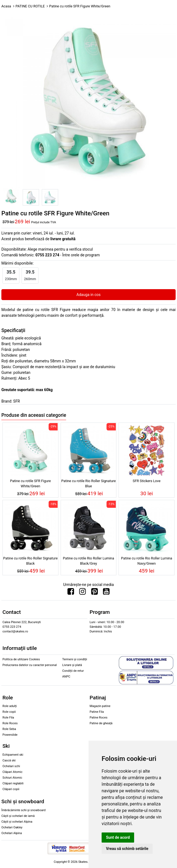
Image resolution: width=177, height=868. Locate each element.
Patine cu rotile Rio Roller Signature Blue (88, 483)
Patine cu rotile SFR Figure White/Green (30, 483)
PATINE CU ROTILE (30, 6)
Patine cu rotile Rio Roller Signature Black (30, 561)
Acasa (6, 6)
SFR (17, 401)
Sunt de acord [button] (118, 837)
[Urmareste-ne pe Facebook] (71, 593)
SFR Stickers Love (147, 481)
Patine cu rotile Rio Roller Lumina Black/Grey (88, 561)
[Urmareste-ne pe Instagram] (82, 593)
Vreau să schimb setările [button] (127, 849)
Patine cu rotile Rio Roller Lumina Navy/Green (147, 561)
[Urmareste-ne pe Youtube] (106, 593)
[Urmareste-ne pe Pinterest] (95, 593)
